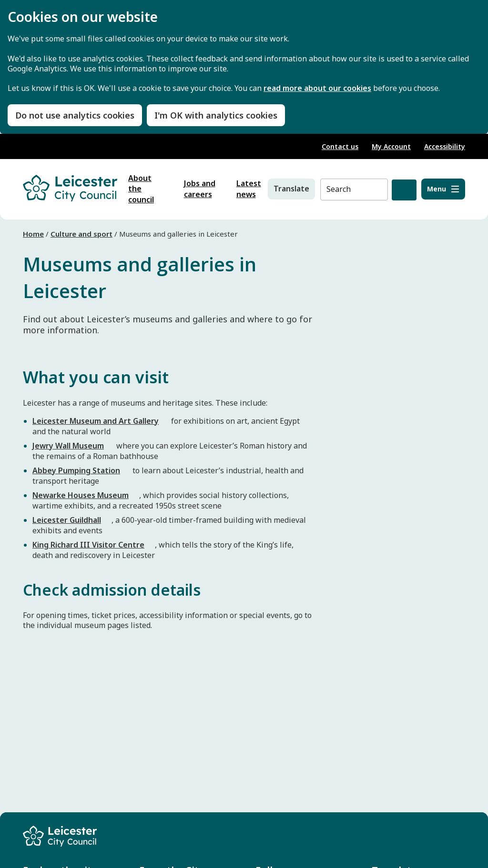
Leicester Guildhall (67, 520)
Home (33, 234)
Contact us (340, 146)
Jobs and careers (200, 189)
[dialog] (244, 67)
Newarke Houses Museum (81, 495)
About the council (141, 189)
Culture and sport (81, 234)
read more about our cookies (317, 88)
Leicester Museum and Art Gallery (96, 421)
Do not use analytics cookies (75, 115)
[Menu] (443, 189)
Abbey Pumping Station (76, 470)
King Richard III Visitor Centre (88, 545)
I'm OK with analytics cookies (216, 115)
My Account (391, 146)
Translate (291, 189)
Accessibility (445, 146)
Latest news (249, 189)
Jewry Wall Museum (68, 446)
